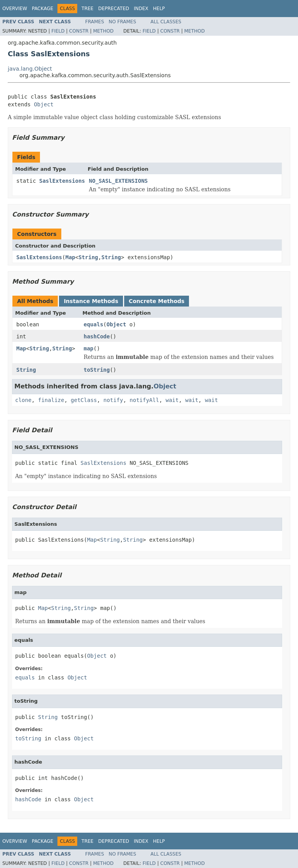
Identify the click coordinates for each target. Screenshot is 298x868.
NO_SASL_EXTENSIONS (118, 181)
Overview (15, 9)
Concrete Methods (157, 301)
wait (172, 400)
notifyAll (144, 400)
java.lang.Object (30, 69)
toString (97, 370)
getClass (84, 400)
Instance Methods (91, 301)
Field (58, 31)
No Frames (122, 22)
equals (94, 324)
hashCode (97, 336)
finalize (51, 400)
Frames (95, 22)
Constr (79, 31)
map (89, 348)
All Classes (166, 22)
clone (23, 400)
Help (159, 9)
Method (103, 31)
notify (113, 400)
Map (70, 257)
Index (141, 9)
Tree (87, 9)
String (88, 257)
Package (42, 9)
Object (44, 104)
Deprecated (114, 9)
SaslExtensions (62, 181)
